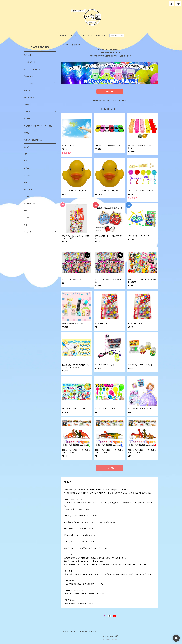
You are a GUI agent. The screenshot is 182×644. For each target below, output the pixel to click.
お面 (25, 154)
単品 (25, 182)
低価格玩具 (28, 105)
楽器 (25, 225)
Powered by (110, 640)
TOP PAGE (62, 35)
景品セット (28, 55)
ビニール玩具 (29, 83)
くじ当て (27, 147)
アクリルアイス (29, 97)
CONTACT (101, 35)
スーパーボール (30, 62)
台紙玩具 (27, 175)
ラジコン (27, 211)
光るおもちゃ (28, 76)
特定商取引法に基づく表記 (89, 631)
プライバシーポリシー (70, 631)
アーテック (28, 232)
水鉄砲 (26, 133)
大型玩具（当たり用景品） (33, 140)
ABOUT (74, 35)
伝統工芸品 (28, 189)
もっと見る (110, 468)
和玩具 (26, 168)
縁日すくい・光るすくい (32, 69)
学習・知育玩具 (29, 204)
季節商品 (27, 196)
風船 (25, 161)
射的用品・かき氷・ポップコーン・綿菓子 (38, 126)
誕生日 (26, 218)
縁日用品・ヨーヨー (31, 119)
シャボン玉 (28, 112)
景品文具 (27, 90)
